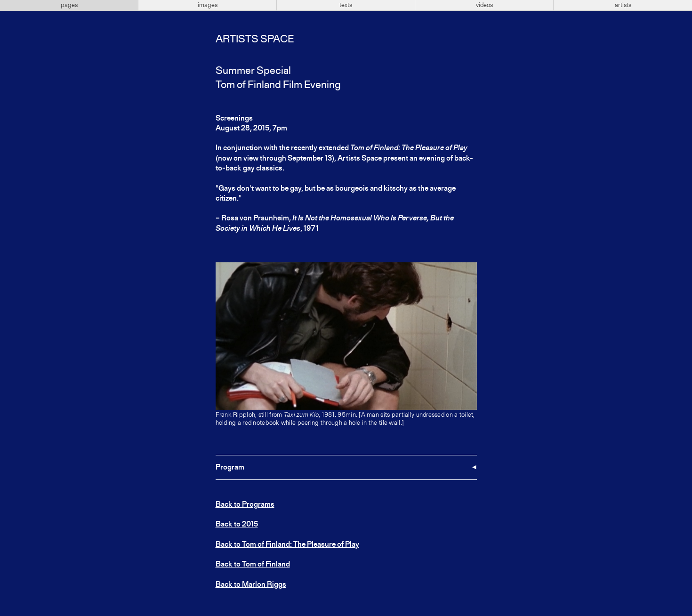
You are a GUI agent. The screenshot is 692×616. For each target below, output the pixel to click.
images (208, 5)
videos (484, 5)
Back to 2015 (237, 525)
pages (69, 5)
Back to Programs (245, 505)
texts (346, 5)
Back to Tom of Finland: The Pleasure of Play (287, 545)
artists (623, 5)
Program (230, 468)
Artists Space (255, 40)
